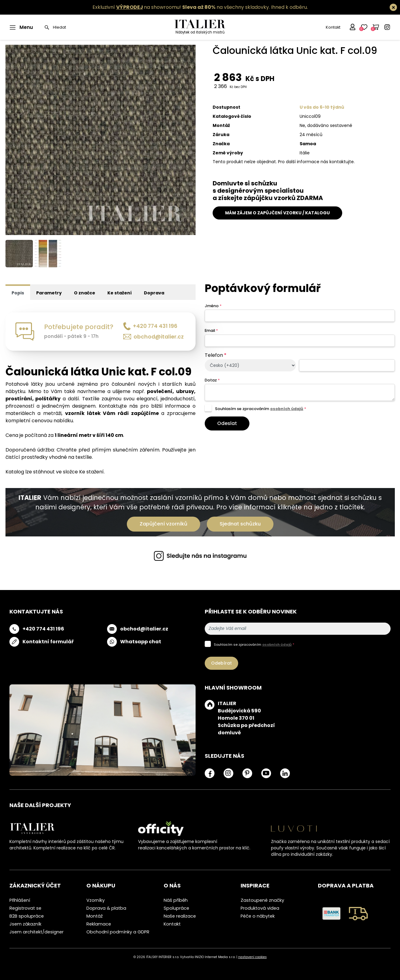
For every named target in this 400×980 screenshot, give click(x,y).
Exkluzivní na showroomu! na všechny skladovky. (181, 7)
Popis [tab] (18, 293)
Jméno (213, 306)
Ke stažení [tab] (120, 293)
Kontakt (333, 27)
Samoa (308, 144)
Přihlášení (20, 900)
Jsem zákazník (25, 924)
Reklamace (99, 924)
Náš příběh (176, 900)
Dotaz (212, 380)
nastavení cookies (252, 957)
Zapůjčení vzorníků (163, 524)
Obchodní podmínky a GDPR (118, 932)
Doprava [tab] (154, 293)
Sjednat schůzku (240, 524)
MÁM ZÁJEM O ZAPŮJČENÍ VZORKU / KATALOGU (277, 213)
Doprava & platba (106, 908)
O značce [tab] (85, 293)
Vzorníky (96, 900)
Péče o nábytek (258, 916)
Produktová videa (260, 908)
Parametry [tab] (49, 293)
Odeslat (227, 423)
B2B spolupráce (27, 916)
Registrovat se (25, 908)
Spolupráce (176, 908)
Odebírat (221, 663)
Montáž (95, 916)
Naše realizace (180, 916)
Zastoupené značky (262, 900)
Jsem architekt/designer (37, 932)
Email (211, 330)
